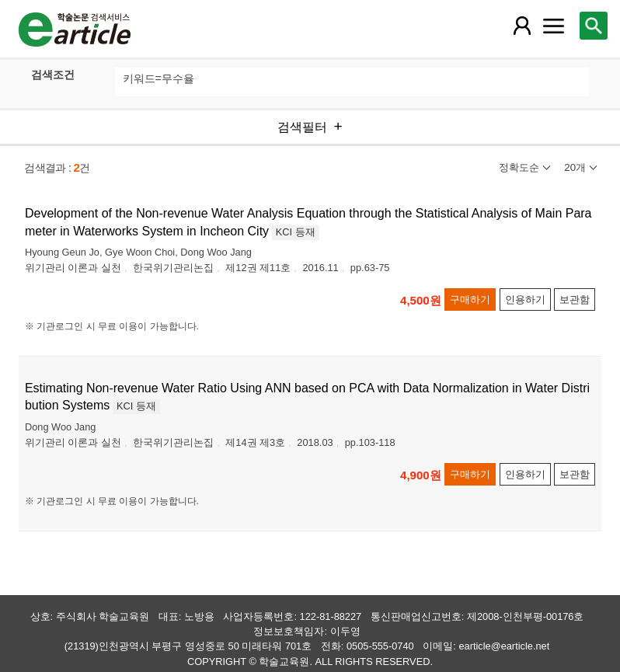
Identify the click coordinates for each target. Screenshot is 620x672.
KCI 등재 (296, 232)
